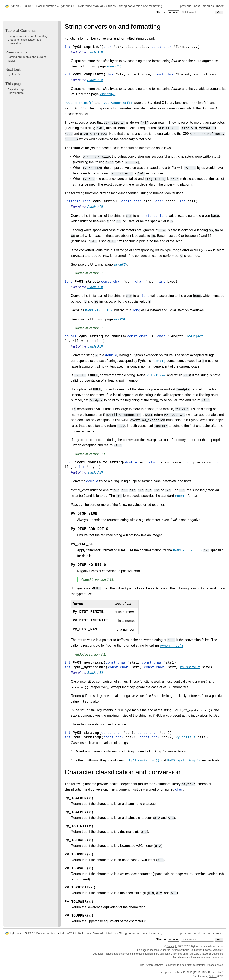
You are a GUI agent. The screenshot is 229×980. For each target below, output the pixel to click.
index (220, 6)
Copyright (172, 946)
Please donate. (215, 965)
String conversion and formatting (141, 6)
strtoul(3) (120, 264)
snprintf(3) (114, 66)
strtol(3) (119, 319)
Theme (168, 12)
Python (14, 6)
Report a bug (16, 89)
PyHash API (15, 74)
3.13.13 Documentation (41, 6)
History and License (189, 958)
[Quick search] (198, 12)
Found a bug (215, 973)
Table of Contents (21, 30)
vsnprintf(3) (108, 94)
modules (208, 6)
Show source (16, 93)
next (197, 6)
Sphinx (213, 976)
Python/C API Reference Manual (81, 6)
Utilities (111, 6)
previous (186, 6)
